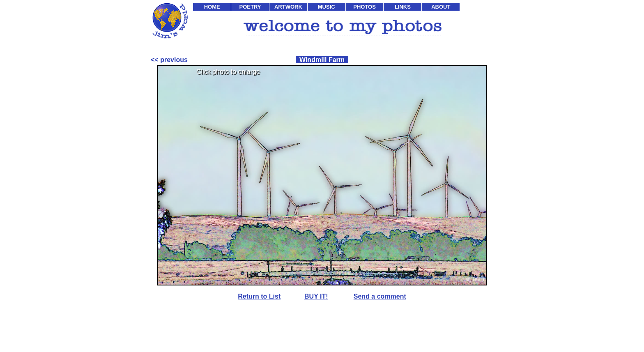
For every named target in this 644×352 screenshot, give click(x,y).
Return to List (259, 296)
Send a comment (380, 296)
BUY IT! (316, 296)
